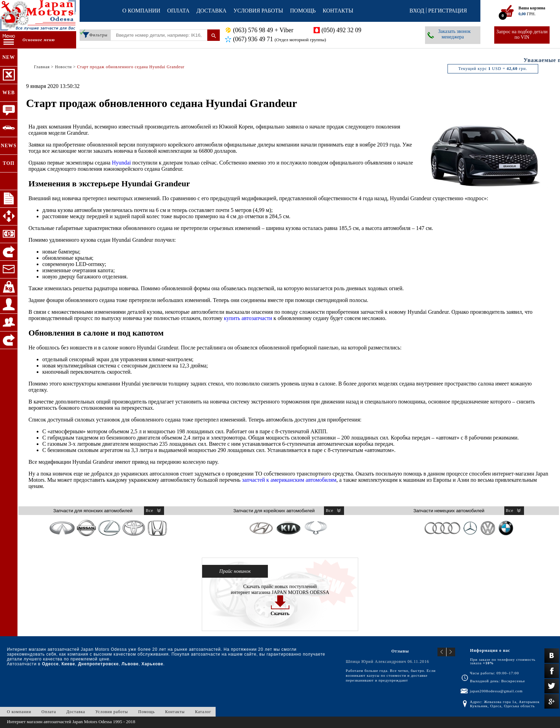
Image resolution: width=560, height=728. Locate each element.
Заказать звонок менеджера (454, 34)
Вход (417, 11)
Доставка (212, 11)
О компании (141, 11)
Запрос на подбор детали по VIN (522, 34)
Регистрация (448, 11)
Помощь (303, 11)
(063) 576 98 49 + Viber (263, 30)
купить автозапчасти (248, 318)
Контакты (338, 11)
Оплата (178, 11)
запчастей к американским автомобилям (289, 480)
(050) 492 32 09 (342, 30)
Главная (42, 67)
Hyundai (121, 163)
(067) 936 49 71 (279, 39)
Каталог (203, 712)
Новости (64, 67)
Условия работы (258, 11)
